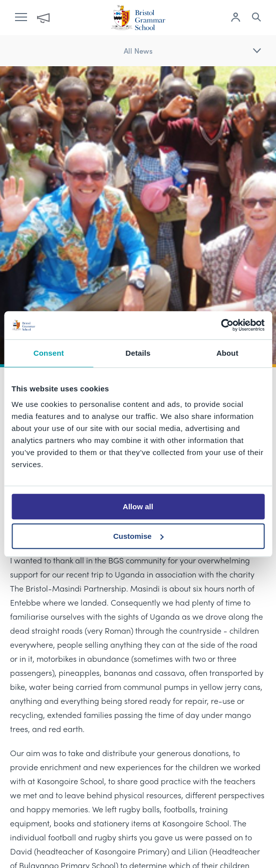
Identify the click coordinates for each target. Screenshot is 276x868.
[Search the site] (256, 18)
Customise (139, 536)
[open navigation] (26, 18)
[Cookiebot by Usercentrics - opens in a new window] (221, 325)
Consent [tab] (49, 353)
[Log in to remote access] (235, 18)
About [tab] (227, 353)
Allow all (138, 507)
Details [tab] (138, 353)
